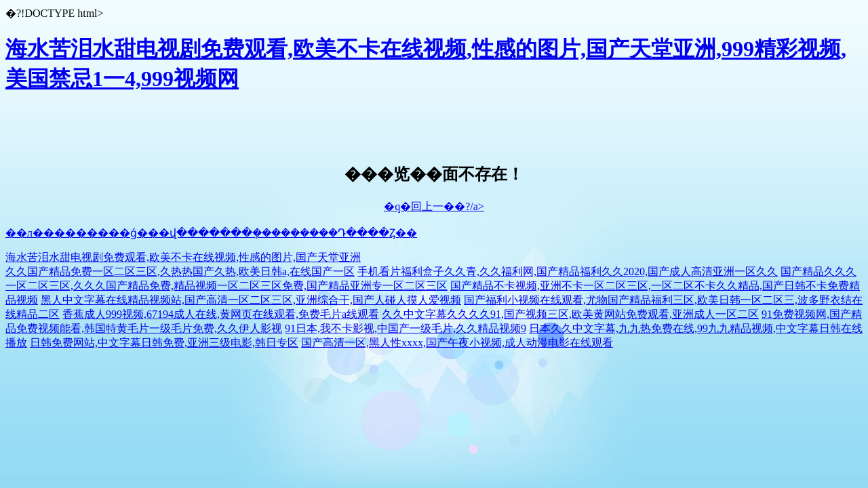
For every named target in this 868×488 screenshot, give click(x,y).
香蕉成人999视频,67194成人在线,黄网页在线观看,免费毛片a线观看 (221, 314)
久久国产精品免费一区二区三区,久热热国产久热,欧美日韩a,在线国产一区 (180, 271)
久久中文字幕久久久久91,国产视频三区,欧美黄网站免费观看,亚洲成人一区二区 (570, 314)
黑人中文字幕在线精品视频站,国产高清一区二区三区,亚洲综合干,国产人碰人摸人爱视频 (251, 300)
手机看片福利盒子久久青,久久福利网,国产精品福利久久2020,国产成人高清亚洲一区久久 (568, 271)
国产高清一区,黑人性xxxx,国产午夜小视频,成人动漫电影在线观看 (457, 343)
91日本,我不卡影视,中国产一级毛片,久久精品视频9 (406, 328)
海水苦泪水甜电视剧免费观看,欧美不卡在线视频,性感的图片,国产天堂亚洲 (183, 257)
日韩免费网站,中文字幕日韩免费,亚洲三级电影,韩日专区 (164, 343)
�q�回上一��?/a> (434, 206)
